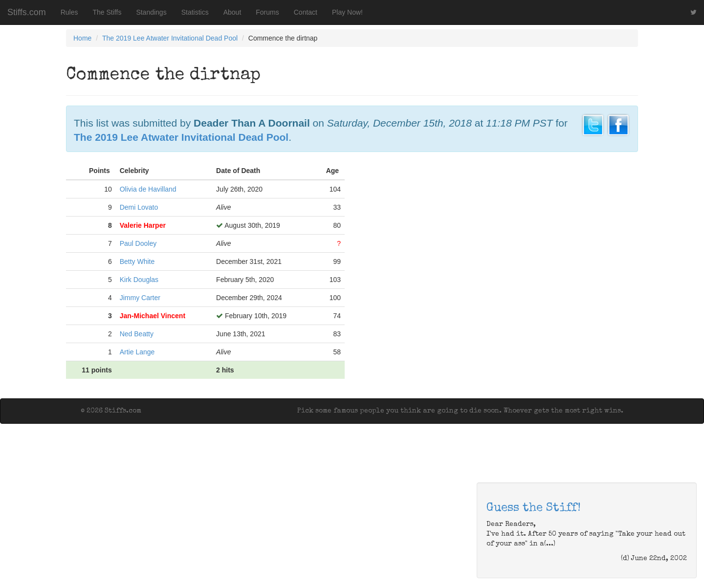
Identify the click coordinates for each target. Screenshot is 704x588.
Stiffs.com (27, 12)
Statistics (195, 12)
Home (82, 38)
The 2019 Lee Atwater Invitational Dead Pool (170, 38)
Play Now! (347, 12)
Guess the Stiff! (534, 508)
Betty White (137, 261)
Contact (306, 12)
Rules (69, 12)
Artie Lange (137, 352)
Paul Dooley (138, 243)
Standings (151, 12)
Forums (267, 12)
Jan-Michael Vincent (153, 316)
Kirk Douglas (139, 280)
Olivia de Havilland (148, 189)
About (232, 12)
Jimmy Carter (140, 298)
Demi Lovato (139, 207)
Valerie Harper (143, 225)
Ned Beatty (137, 334)
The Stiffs (107, 12)
